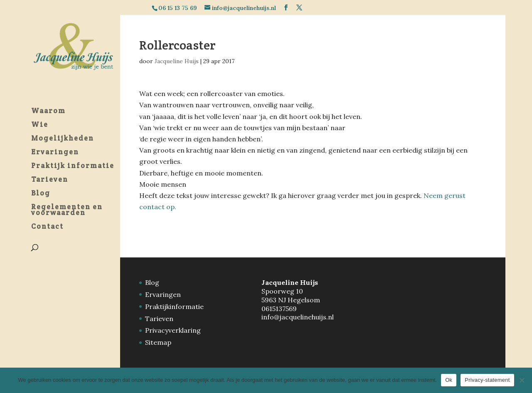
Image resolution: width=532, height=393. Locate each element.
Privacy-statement (487, 380)
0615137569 (279, 309)
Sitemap (158, 342)
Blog (152, 282)
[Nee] (522, 380)
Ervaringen (163, 294)
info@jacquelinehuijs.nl (298, 317)
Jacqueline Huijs (177, 61)
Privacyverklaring (173, 330)
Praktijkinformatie (174, 306)
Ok (449, 380)
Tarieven (159, 319)
